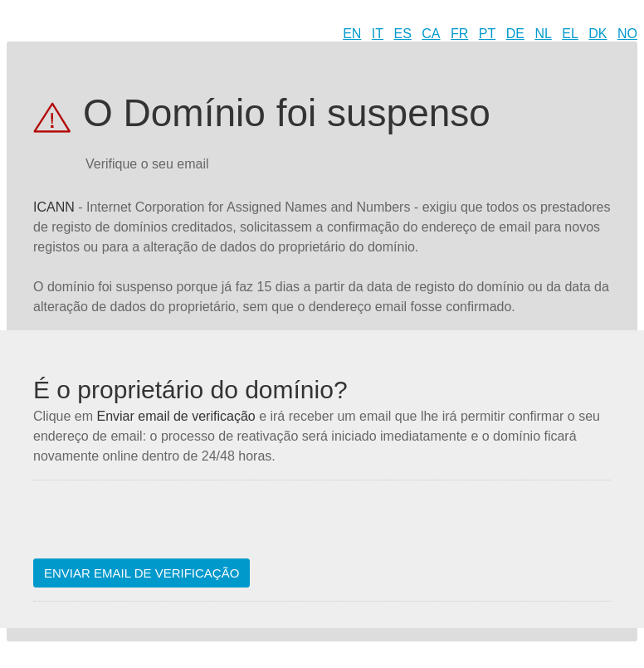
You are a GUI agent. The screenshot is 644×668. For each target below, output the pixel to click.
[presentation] (159, 526)
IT (378, 34)
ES (403, 34)
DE (515, 34)
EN (352, 34)
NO (627, 34)
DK (598, 34)
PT (487, 34)
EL (570, 34)
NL (543, 34)
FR (459, 34)
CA (431, 34)
